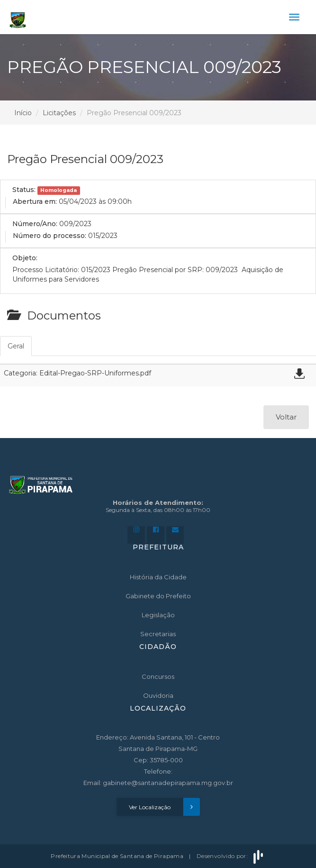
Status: (24, 190)
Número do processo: (50, 236)
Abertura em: (35, 201)
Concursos (158, 676)
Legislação (158, 615)
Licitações (59, 113)
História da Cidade (158, 577)
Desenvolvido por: (231, 856)
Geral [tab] (16, 346)
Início (23, 113)
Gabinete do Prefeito (158, 596)
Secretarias (158, 634)
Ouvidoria (158, 695)
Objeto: (25, 258)
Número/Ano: (35, 224)
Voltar (286, 417)
